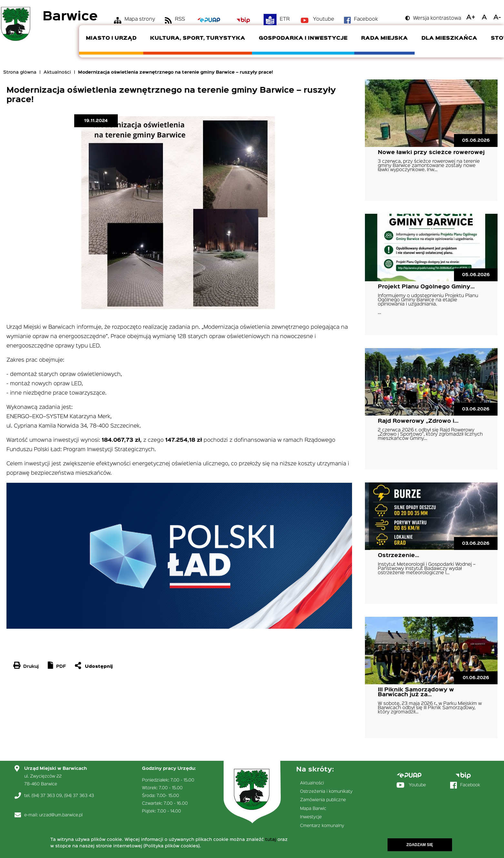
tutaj (271, 840)
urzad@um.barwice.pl (61, 815)
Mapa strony (140, 19)
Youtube (324, 19)
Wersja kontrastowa (437, 18)
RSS (180, 19)
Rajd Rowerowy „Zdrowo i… (418, 421)
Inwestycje (311, 817)
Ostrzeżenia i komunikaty (326, 791)
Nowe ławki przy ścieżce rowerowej (431, 153)
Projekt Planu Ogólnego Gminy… (426, 287)
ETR (285, 19)
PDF (61, 667)
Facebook (366, 19)
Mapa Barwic (313, 809)
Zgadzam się (420, 845)
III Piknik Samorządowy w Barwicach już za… (416, 692)
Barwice (70, 17)
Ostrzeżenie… (398, 556)
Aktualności (57, 72)
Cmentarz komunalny (322, 826)
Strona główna (20, 72)
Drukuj (31, 667)
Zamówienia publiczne (323, 800)
